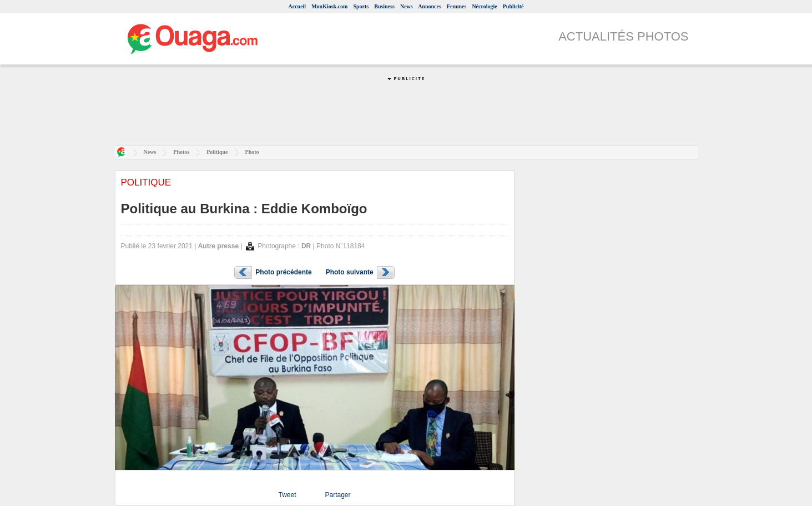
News (407, 6)
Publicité (513, 6)
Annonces (430, 6)
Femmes (457, 6)
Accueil (297, 6)
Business (384, 6)
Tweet (287, 495)
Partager (337, 495)
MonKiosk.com (329, 6)
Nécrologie (484, 6)
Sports (361, 6)
